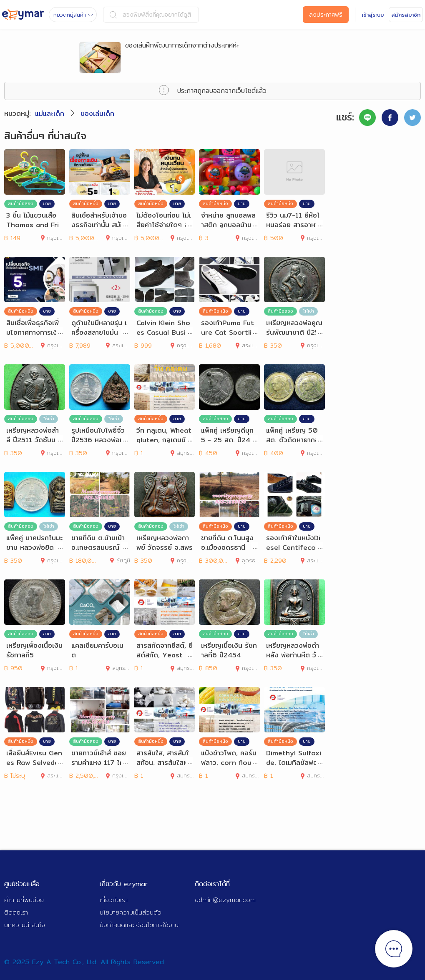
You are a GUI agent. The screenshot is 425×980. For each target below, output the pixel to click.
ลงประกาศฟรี (326, 15)
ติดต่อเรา (16, 912)
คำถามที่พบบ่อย (24, 900)
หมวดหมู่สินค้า (73, 15)
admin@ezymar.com (225, 900)
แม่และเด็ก (50, 114)
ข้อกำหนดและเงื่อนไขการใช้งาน (139, 925)
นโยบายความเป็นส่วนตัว (131, 912)
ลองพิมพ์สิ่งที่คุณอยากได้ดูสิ (150, 15)
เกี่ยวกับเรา (114, 900)
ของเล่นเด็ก (97, 114)
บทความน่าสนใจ (25, 925)
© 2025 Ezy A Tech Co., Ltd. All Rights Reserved (84, 962)
